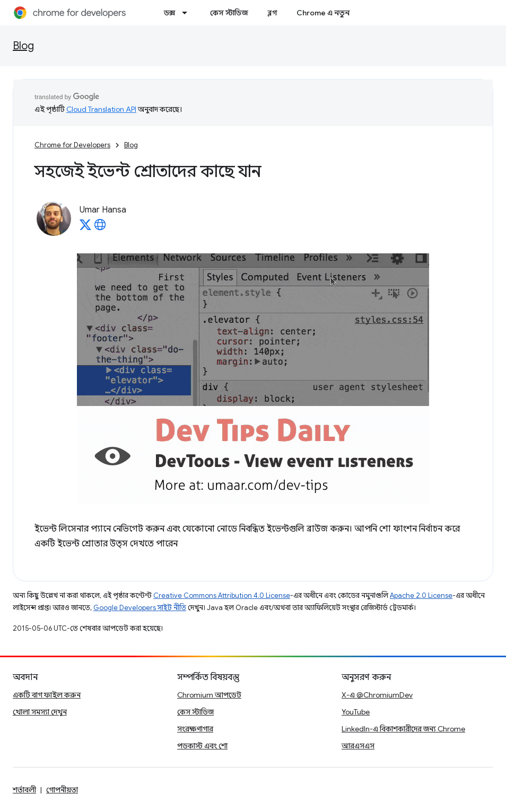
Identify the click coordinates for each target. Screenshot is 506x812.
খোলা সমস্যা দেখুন (40, 712)
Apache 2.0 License (421, 595)
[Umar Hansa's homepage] (100, 228)
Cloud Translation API (101, 109)
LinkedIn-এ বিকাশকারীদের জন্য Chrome (403, 729)
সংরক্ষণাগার (195, 729)
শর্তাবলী (24, 790)
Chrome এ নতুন (323, 13)
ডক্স (169, 13)
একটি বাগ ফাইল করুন (47, 695)
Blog (23, 46)
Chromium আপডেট (209, 695)
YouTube (356, 712)
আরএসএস (358, 746)
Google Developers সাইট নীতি (140, 608)
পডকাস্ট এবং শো (202, 746)
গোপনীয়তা (62, 790)
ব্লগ (272, 13)
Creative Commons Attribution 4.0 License (222, 595)
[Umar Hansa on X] (85, 228)
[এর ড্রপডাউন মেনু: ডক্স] (188, 13)
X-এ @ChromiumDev (377, 695)
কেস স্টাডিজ (229, 13)
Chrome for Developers (72, 145)
